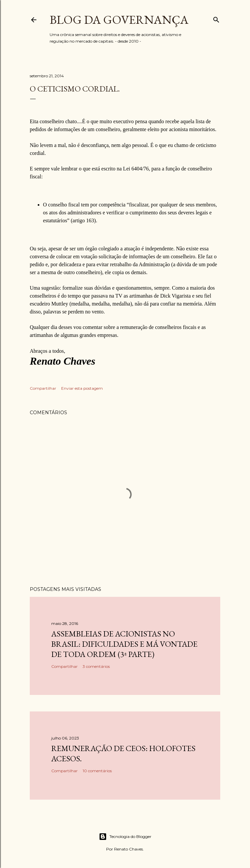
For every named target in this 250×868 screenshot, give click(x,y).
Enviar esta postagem (82, 388)
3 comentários (96, 666)
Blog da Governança (119, 20)
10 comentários (97, 771)
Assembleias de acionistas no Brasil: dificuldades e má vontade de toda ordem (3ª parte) (124, 644)
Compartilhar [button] (43, 388)
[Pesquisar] (216, 18)
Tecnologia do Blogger (125, 837)
